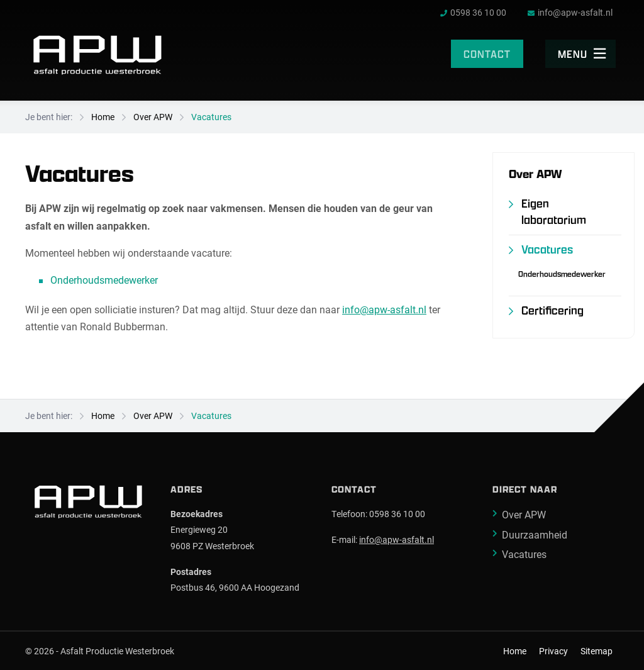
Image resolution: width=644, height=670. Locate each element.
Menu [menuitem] (582, 54)
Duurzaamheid (535, 534)
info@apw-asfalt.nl (384, 309)
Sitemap (597, 651)
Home (103, 117)
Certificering (552, 310)
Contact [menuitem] (487, 54)
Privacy (553, 651)
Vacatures (211, 117)
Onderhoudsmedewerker (104, 280)
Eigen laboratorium (554, 212)
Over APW (153, 117)
